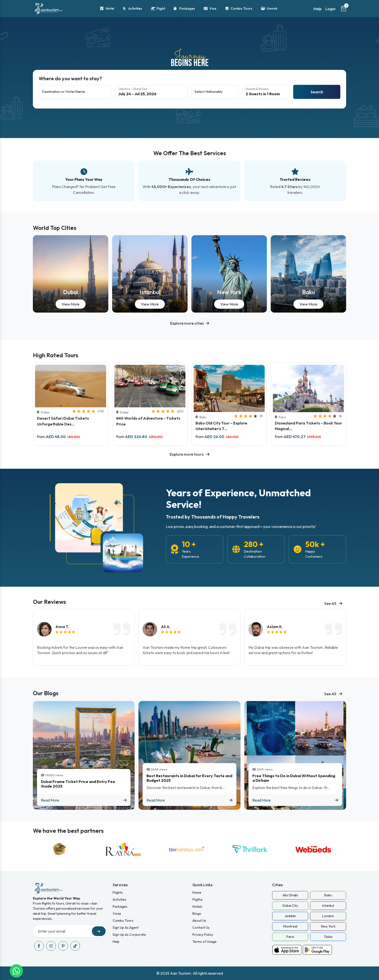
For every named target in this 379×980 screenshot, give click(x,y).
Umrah (269, 9)
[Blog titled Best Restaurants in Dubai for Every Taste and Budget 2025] (189, 755)
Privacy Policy (203, 935)
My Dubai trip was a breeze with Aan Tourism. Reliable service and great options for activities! (293, 650)
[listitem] (84, 637)
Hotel (107, 9)
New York (229, 292)
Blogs (197, 914)
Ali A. (166, 627)
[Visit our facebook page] (39, 946)
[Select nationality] (215, 92)
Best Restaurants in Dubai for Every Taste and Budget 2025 (189, 778)
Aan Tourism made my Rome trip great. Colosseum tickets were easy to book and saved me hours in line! (186, 650)
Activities (132, 9)
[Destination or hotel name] (75, 92)
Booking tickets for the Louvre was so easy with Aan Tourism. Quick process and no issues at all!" (80, 650)
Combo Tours (239, 9)
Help (317, 9)
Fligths (197, 900)
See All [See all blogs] (333, 603)
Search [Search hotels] (317, 92)
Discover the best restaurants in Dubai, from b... (186, 788)
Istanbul (150, 292)
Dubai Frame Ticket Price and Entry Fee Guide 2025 (78, 784)
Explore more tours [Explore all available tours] (190, 454)
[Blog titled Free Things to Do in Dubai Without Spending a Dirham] (295, 755)
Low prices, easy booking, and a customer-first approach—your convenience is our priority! (241, 527)
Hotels (197, 907)
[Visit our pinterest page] (63, 946)
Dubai (71, 292)
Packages (184, 9)
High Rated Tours (56, 355)
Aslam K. (275, 627)
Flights (118, 892)
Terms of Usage (204, 942)
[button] (190, 323)
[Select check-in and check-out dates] (151, 92)
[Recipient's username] (63, 931)
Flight (158, 9)
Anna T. (62, 627)
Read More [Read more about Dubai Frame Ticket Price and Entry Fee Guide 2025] (84, 800)
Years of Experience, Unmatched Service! (238, 498)
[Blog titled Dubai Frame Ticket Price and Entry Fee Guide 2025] (84, 755)
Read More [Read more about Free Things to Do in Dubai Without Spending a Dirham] (295, 800)
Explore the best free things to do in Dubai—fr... (291, 788)
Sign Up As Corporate (129, 935)
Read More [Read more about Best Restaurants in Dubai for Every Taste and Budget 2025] (189, 800)
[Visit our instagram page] (51, 946)
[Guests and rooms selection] (266, 92)
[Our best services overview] (189, 175)
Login (330, 9)
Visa (210, 9)
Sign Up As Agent (126, 928)
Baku (309, 292)
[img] (65, 632)
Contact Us (201, 928)
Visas (117, 914)
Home (197, 892)
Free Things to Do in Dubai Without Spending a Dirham (294, 778)
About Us (199, 921)
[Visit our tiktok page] (75, 946)
